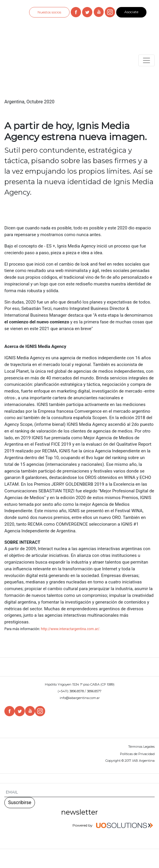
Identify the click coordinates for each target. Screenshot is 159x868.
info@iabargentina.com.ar (80, 698)
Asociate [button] (131, 12)
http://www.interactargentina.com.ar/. (70, 629)
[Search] (79, 793)
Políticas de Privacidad (137, 754)
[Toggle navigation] (146, 60)
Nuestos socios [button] (49, 12)
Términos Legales (141, 747)
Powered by (114, 826)
